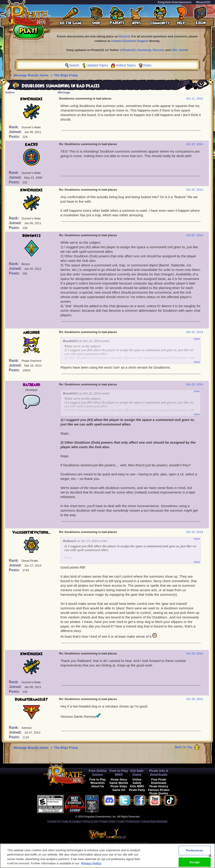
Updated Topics (97, 65)
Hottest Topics (126, 65)
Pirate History (159, 786)
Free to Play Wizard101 (98, 781)
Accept (195, 863)
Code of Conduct (72, 821)
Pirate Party (137, 790)
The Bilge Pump (66, 75)
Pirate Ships (119, 786)
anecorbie (31, 333)
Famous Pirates (159, 790)
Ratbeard (31, 385)
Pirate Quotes (159, 793)
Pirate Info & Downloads (159, 773)
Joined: (16, 132)
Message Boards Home (31, 75)
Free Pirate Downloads (159, 781)
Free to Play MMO (119, 773)
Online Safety (137, 781)
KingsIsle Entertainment (175, 2)
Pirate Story (119, 779)
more (197, 339)
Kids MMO (137, 786)
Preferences (133, 821)
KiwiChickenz (31, 99)
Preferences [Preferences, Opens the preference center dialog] (195, 851)
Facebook (144, 50)
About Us (98, 786)
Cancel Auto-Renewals (155, 821)
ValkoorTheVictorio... (32, 532)
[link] (110, 803)
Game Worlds (119, 783)
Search (74, 65)
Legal (121, 821)
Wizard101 (203, 2)
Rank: (14, 127)
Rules (147, 65)
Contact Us (54, 821)
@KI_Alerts (179, 50)
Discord (124, 36)
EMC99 (31, 145)
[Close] (210, 856)
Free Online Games (98, 773)
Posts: (15, 137)
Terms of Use (91, 821)
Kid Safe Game (137, 773)
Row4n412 (32, 236)
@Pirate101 (128, 50)
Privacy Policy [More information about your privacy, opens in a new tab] (91, 864)
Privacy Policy (108, 821)
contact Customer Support (130, 41)
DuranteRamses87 (31, 700)
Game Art (119, 790)
